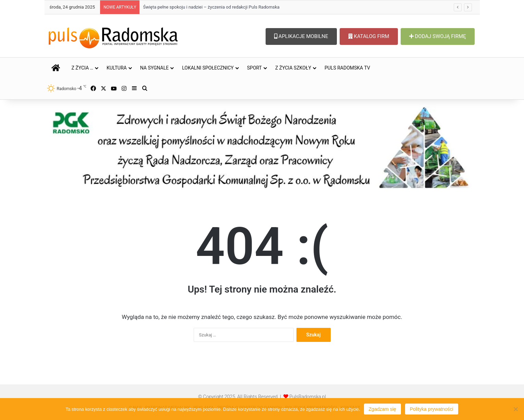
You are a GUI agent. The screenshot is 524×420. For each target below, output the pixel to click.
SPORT (254, 68)
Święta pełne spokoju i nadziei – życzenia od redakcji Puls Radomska (211, 7)
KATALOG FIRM (369, 36)
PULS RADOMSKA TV (347, 68)
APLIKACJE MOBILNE (301, 36)
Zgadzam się (382, 409)
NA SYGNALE (155, 68)
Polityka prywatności (432, 409)
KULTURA (117, 68)
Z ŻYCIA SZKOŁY (293, 68)
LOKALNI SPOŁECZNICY (208, 68)
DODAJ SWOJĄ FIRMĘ (438, 36)
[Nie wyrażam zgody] (515, 409)
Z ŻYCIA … (82, 68)
